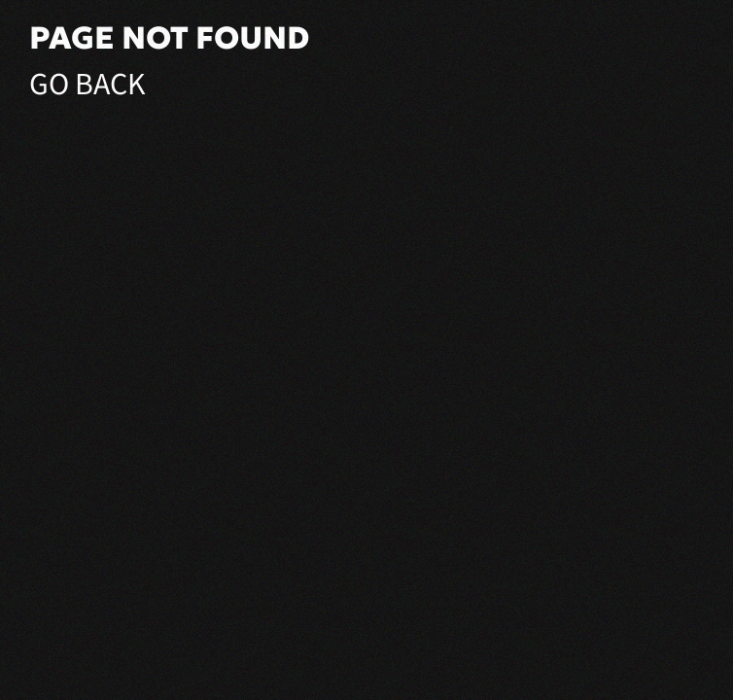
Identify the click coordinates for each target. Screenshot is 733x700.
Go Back (87, 85)
